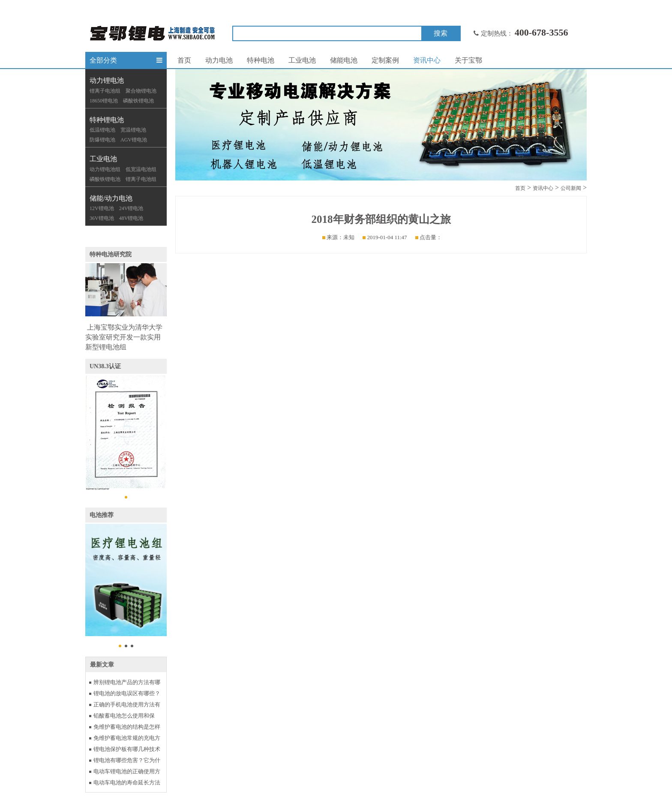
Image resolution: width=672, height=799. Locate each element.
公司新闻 (571, 188)
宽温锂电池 (133, 130)
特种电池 (261, 60)
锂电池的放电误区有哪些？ (127, 693)
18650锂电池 (104, 101)
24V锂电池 (131, 208)
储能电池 (344, 60)
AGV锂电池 (134, 140)
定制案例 (385, 60)
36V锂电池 (102, 218)
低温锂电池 (102, 130)
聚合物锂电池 (141, 91)
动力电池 (219, 60)
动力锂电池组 (105, 169)
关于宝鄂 (468, 60)
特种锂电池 (107, 120)
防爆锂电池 (102, 140)
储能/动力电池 (111, 198)
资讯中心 (427, 60)
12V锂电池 (102, 208)
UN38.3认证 (105, 366)
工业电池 (103, 159)
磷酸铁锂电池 (138, 101)
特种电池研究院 (111, 254)
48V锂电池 (131, 218)
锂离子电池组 (105, 91)
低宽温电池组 (141, 169)
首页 (184, 60)
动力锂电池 (107, 80)
